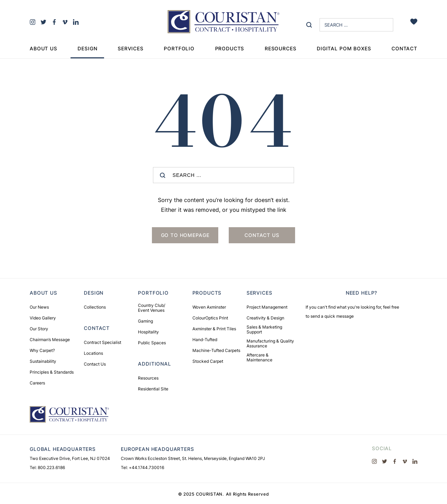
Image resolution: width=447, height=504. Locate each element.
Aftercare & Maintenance (259, 358)
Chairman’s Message (50, 340)
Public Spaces (152, 343)
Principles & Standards (52, 372)
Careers (37, 383)
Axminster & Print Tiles (214, 329)
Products (230, 48)
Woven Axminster (209, 307)
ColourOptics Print (210, 318)
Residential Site (153, 389)
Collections (95, 307)
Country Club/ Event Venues (152, 308)
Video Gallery (43, 318)
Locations (93, 353)
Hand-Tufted (205, 340)
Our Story (39, 329)
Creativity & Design (265, 318)
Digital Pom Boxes (344, 48)
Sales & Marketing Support (264, 330)
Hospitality (148, 332)
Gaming (145, 321)
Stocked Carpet (208, 361)
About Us (43, 48)
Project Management (267, 307)
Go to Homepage (185, 235)
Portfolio (179, 48)
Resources (281, 48)
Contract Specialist (102, 343)
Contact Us (95, 364)
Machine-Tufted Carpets (216, 351)
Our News (39, 307)
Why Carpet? (42, 351)
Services (131, 48)
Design (87, 48)
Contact (404, 48)
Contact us (262, 235)
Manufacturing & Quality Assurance (270, 344)
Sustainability (43, 361)
